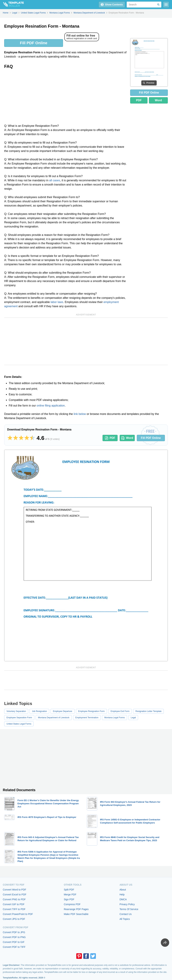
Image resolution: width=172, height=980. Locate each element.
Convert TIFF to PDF (14, 909)
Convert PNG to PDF (14, 899)
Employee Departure (62, 711)
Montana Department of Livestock (54, 718)
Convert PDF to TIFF (14, 947)
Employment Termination (87, 718)
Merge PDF (70, 895)
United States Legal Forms (19, 724)
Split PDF (69, 890)
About (123, 890)
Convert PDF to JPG (14, 932)
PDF (139, 100)
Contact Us (126, 914)
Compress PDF (72, 904)
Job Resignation (39, 711)
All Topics (125, 919)
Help (122, 895)
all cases (55, 180)
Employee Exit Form (120, 711)
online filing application (51, 406)
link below (80, 414)
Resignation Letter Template (148, 711)
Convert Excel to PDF (15, 895)
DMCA (123, 899)
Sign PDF (69, 899)
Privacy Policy (127, 904)
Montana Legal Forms (115, 718)
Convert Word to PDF (15, 890)
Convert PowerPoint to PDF (18, 914)
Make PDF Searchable (76, 914)
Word (158, 100)
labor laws (57, 302)
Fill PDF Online (34, 43)
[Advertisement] (66, 98)
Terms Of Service (129, 909)
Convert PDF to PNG (14, 937)
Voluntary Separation (16, 711)
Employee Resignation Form (91, 711)
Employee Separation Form (19, 718)
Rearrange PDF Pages (76, 909)
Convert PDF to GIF (14, 942)
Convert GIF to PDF (14, 904)
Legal (133, 718)
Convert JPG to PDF (14, 919)
